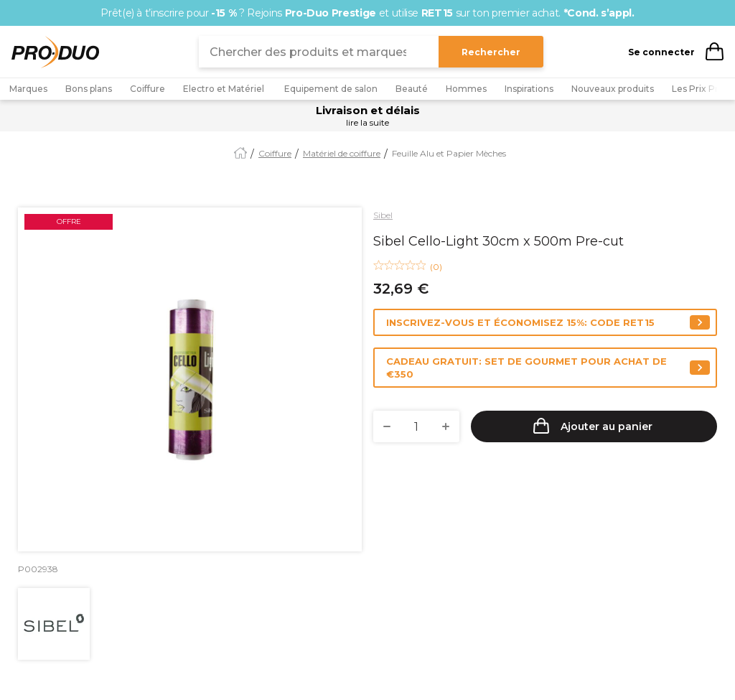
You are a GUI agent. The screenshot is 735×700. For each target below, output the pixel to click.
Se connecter (661, 52)
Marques (28, 89)
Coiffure (148, 89)
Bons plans (89, 89)
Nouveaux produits (613, 89)
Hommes (466, 89)
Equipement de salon (331, 89)
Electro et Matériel (225, 89)
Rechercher (491, 52)
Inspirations (529, 89)
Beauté (412, 89)
